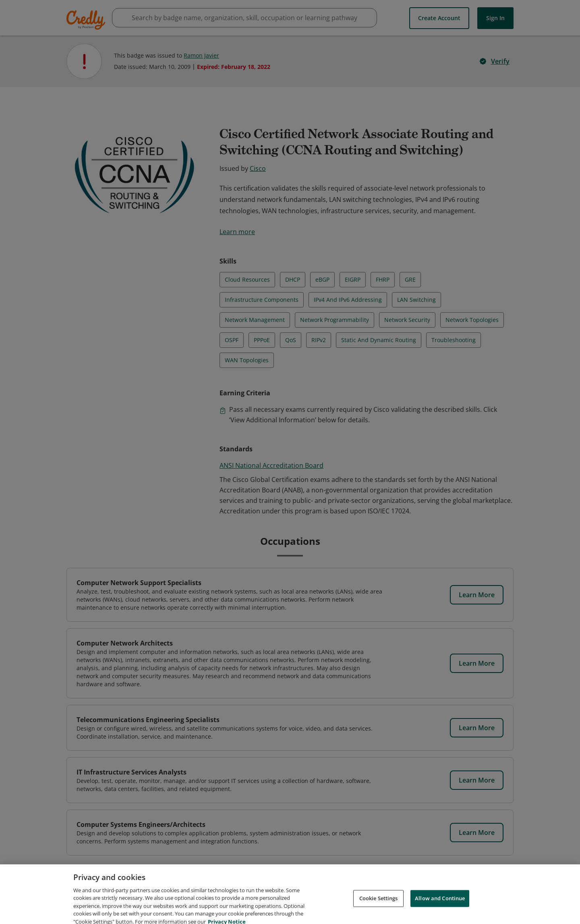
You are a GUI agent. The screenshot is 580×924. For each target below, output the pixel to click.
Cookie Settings (379, 907)
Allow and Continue (440, 907)
